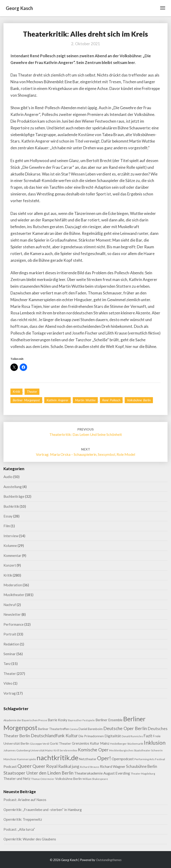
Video (8, 683)
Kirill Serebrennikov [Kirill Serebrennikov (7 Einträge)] (65, 750)
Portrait (10, 634)
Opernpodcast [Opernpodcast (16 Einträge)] (123, 759)
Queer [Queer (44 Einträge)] (25, 766)
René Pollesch (111, 400)
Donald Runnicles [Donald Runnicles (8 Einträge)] (132, 736)
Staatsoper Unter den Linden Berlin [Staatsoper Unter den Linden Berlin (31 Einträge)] (38, 773)
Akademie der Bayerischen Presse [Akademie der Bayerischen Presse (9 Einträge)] (25, 720)
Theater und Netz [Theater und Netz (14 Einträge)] (17, 779)
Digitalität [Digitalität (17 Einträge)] (113, 736)
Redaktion (11, 644)
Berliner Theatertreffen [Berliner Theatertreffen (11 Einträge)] (54, 729)
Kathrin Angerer (57, 400)
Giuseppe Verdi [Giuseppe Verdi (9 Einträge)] (40, 744)
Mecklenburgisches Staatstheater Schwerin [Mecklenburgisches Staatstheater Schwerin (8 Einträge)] (136, 750)
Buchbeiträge (14, 496)
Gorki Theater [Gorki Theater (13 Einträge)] (60, 743)
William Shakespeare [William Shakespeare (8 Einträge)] (95, 779)
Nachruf (10, 605)
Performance (14, 624)
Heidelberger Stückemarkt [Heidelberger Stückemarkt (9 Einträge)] (127, 744)
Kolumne (10, 546)
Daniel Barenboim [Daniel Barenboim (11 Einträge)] (91, 729)
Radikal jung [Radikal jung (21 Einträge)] (69, 766)
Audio (8, 477)
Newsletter (12, 614)
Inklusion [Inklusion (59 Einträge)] (155, 743)
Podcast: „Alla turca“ (19, 829)
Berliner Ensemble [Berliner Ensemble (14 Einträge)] (109, 720)
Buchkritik (11, 506)
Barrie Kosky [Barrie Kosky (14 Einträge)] (58, 720)
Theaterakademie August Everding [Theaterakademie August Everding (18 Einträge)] (102, 773)
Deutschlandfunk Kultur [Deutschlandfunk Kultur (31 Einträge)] (54, 736)
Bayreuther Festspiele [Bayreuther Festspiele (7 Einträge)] (81, 720)
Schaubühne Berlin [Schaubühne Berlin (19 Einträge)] (142, 766)
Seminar (10, 654)
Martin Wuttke (85, 400)
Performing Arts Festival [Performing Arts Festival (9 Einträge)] (150, 759)
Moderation (13, 585)
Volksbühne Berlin (139, 400)
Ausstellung (13, 487)
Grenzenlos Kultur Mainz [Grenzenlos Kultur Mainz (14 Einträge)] (91, 743)
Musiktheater (14, 595)
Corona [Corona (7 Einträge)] (74, 729)
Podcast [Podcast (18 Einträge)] (10, 766)
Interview (11, 536)
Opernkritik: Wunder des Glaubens (30, 839)
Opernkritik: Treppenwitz (23, 819)
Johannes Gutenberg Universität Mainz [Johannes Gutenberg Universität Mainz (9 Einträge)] (28, 750)
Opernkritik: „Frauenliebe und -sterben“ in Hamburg (43, 810)
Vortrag (10, 693)
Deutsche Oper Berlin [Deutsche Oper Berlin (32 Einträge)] (125, 728)
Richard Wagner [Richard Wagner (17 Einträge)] (113, 766)
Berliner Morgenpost (26, 400)
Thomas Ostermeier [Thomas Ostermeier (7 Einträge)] (43, 779)
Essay (8, 516)
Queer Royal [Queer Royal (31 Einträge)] (45, 766)
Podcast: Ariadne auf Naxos (25, 800)
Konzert (10, 565)
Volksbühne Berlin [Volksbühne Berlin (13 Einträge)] (68, 779)
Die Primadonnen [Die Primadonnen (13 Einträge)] (91, 736)
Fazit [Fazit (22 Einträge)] (148, 736)
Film (7, 526)
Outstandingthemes (109, 860)
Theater (32, 391)
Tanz (7, 664)
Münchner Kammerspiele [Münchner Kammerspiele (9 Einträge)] (20, 759)
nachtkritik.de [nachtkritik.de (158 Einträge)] (57, 758)
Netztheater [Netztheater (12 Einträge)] (88, 759)
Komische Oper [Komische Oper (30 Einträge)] (93, 750)
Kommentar (12, 555)
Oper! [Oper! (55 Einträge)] (104, 758)
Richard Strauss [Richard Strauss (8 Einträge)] (90, 767)
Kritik (16, 391)
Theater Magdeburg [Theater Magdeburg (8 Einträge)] (143, 774)
